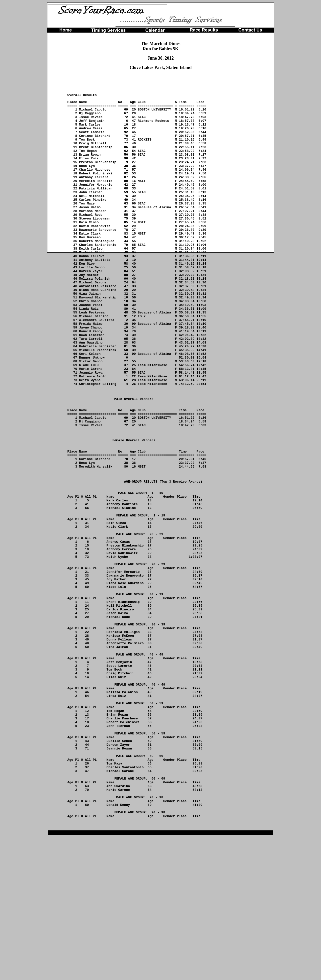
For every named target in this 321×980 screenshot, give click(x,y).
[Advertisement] (161, 82)
